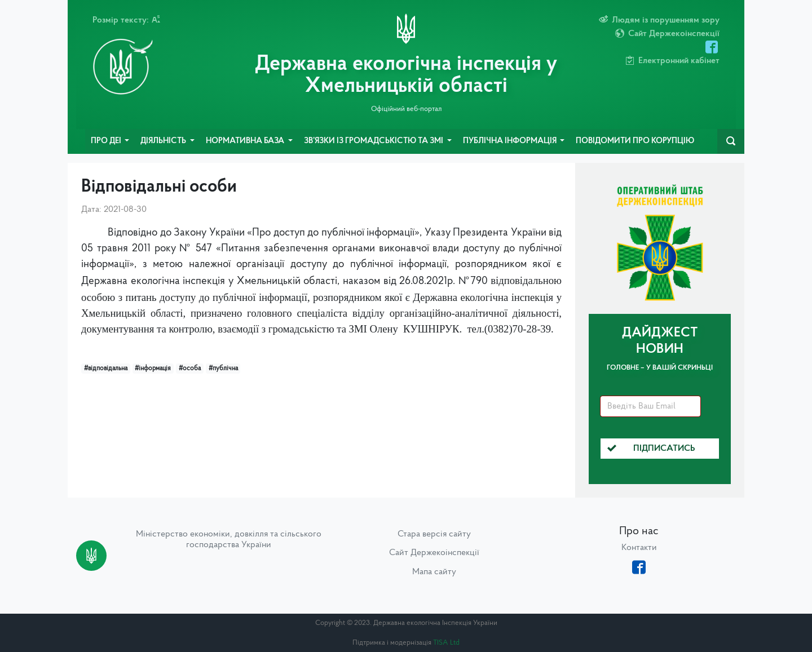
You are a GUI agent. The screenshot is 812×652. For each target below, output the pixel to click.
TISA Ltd (446, 643)
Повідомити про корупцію (635, 141)
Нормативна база (246, 141)
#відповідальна (106, 369)
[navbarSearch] (731, 141)
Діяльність (164, 141)
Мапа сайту (434, 572)
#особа (190, 369)
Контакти (639, 548)
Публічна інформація (511, 141)
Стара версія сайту (434, 534)
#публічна (223, 369)
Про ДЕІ (107, 141)
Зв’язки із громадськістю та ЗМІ (374, 141)
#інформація (153, 369)
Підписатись (651, 449)
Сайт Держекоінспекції (434, 553)
